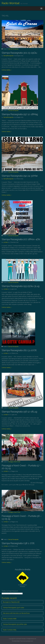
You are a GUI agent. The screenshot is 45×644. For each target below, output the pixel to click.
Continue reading (7, 70)
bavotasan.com (29, 641)
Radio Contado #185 (10, 630)
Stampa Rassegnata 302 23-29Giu (19, 53)
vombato (6, 242)
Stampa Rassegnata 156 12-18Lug (19, 412)
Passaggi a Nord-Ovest (14, 462)
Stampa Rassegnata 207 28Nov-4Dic (21, 239)
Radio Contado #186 (10, 619)
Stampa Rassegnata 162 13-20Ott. (19, 350)
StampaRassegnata (8, 56)
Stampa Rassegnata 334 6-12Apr (14, 608)
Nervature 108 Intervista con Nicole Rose (16, 613)
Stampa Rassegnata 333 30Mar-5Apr (15, 624)
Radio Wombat (11, 3)
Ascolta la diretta (23, 569)
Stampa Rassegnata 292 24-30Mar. (20, 176)
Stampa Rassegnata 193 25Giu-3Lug (21, 286)
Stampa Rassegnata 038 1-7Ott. (18, 543)
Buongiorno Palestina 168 (11, 602)
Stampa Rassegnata (13, 49)
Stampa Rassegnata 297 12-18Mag (20, 114)
